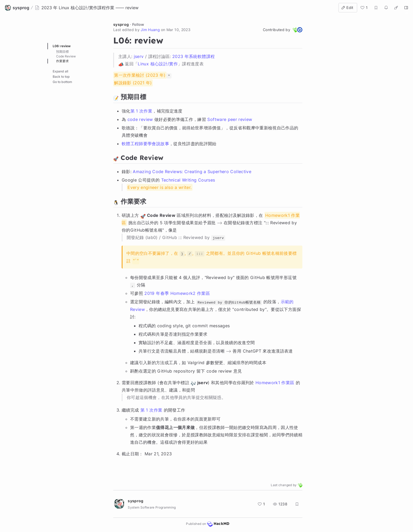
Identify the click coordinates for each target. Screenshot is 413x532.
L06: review (62, 46)
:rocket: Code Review (71, 56)
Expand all (60, 71)
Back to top (61, 77)
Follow (138, 24)
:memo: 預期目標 (67, 52)
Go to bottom (62, 82)
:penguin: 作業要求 (69, 61)
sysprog (121, 24)
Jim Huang (150, 30)
